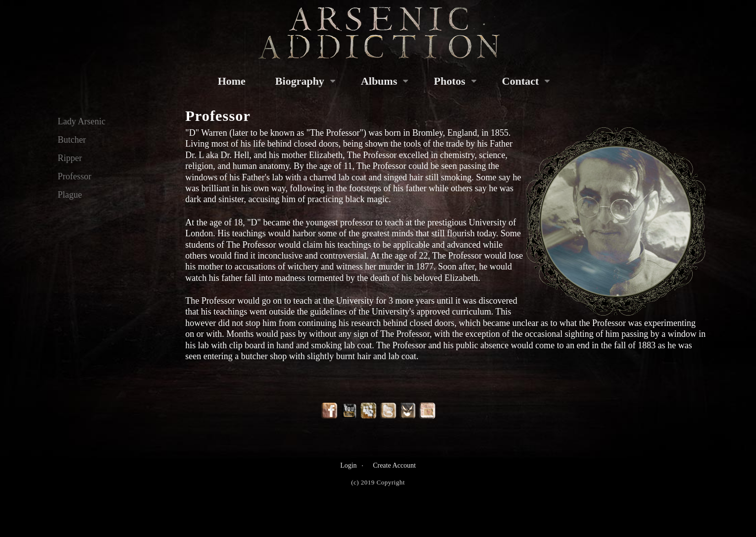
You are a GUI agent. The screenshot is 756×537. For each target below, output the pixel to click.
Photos (450, 81)
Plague (70, 195)
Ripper (70, 158)
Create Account (394, 465)
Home (232, 81)
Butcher (72, 140)
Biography (300, 81)
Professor (75, 176)
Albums (379, 81)
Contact (521, 81)
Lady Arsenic (82, 121)
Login (348, 465)
